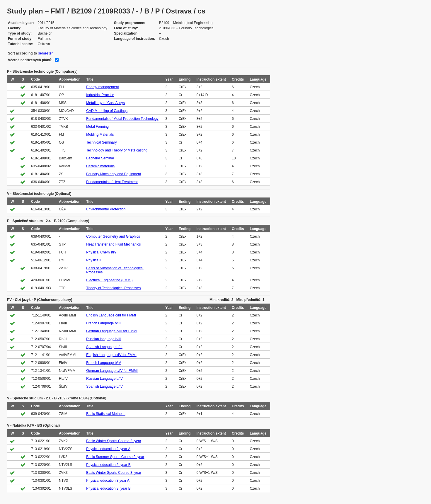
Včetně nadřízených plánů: (30, 60)
